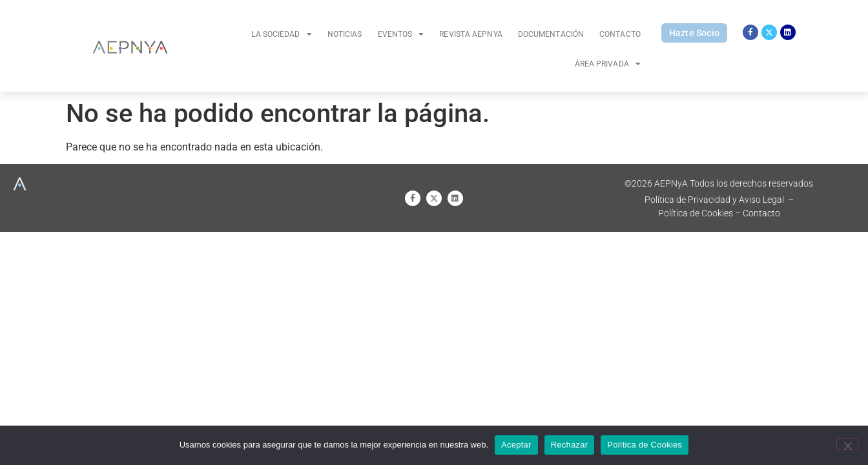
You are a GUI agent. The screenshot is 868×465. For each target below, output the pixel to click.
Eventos (401, 34)
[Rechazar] (847, 444)
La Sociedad (281, 34)
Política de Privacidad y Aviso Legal (714, 200)
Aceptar (516, 445)
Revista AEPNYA (470, 34)
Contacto (620, 34)
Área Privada (608, 64)
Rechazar (570, 445)
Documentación (551, 34)
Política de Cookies (645, 445)
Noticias (345, 34)
